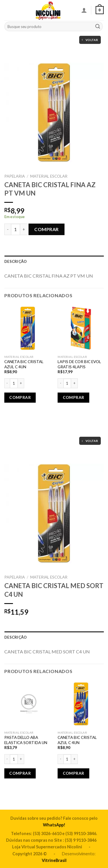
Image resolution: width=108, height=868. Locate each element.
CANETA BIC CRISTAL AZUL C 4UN (24, 364)
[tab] (54, 261)
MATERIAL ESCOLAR (49, 176)
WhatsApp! (54, 825)
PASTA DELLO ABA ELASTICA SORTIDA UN (26, 740)
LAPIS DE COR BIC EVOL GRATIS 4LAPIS (79, 364)
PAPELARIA (15, 176)
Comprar (46, 229)
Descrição (16, 261)
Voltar (90, 40)
